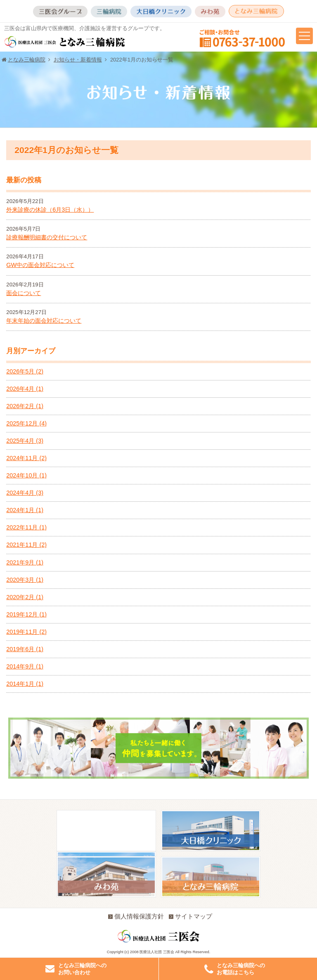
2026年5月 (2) (25, 371)
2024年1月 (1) (25, 510)
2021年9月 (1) (25, 562)
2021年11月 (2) (26, 545)
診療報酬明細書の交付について (47, 237)
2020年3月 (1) (25, 580)
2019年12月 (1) (26, 614)
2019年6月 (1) (25, 649)
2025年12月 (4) (26, 423)
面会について (24, 293)
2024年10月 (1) (26, 475)
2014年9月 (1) (25, 666)
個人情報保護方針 (136, 916)
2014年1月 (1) (25, 684)
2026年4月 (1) (25, 389)
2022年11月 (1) (26, 527)
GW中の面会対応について (40, 265)
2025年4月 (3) (25, 441)
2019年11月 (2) (26, 632)
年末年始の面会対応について (44, 321)
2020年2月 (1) (25, 597)
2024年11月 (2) (26, 458)
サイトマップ (190, 916)
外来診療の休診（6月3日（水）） (50, 210)
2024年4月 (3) (25, 493)
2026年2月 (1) (25, 406)
